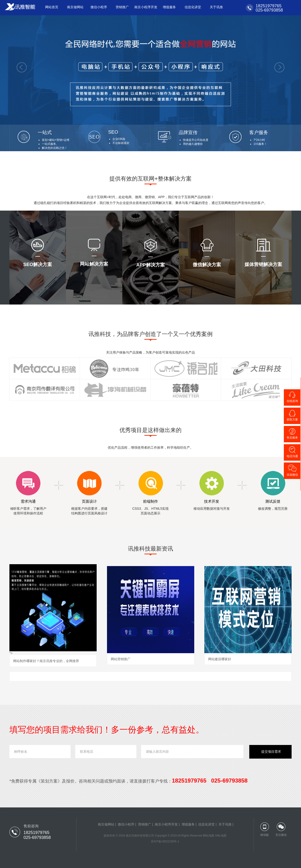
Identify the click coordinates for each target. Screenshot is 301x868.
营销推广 (122, 7)
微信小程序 (99, 7)
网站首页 (52, 7)
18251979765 (267, 6)
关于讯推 (216, 7)
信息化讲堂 (193, 7)
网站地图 (209, 836)
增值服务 (169, 7)
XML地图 (221, 836)
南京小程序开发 (146, 7)
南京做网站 (75, 7)
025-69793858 (268, 10)
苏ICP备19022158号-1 (165, 841)
